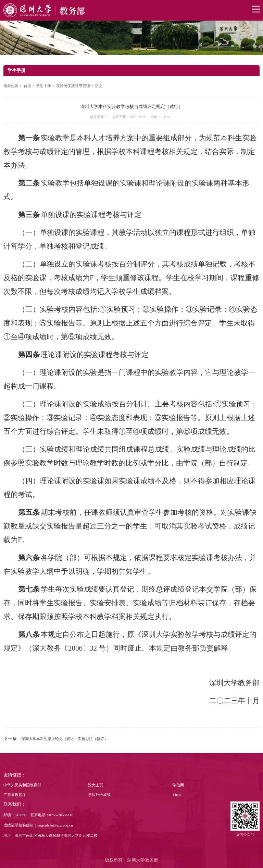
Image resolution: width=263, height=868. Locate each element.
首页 (27, 86)
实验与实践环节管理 (73, 86)
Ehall (177, 795)
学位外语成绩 (99, 795)
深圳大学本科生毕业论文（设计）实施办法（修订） (65, 739)
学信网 (178, 785)
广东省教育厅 (15, 795)
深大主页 (96, 785)
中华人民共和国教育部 (22, 785)
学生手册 (43, 86)
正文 (99, 86)
